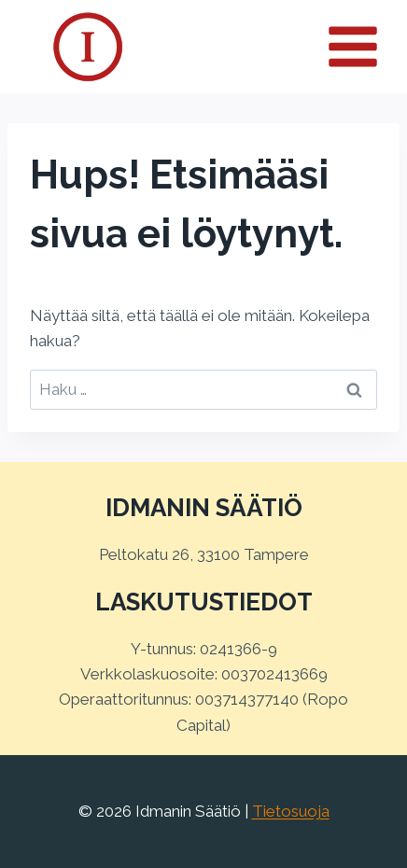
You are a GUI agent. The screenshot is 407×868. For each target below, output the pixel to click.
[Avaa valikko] (363, 46)
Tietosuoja (291, 811)
